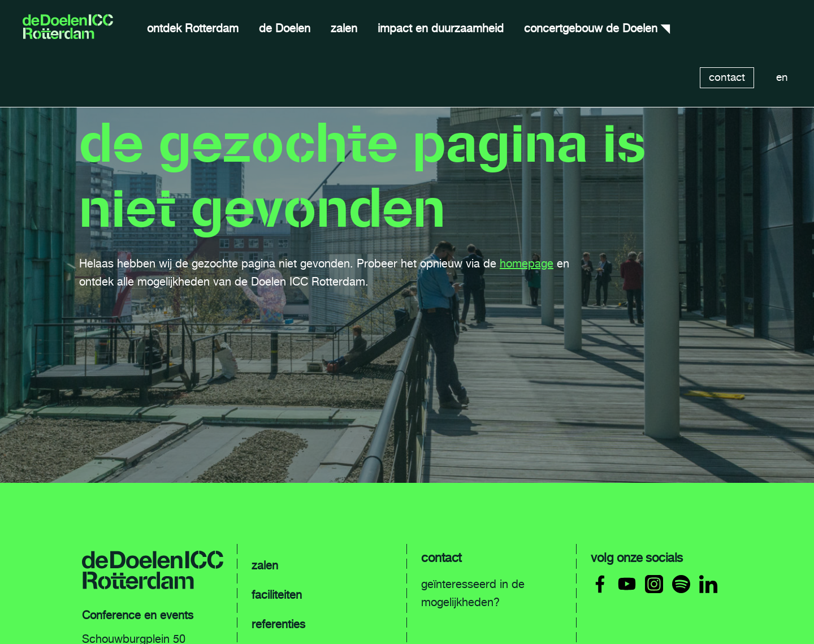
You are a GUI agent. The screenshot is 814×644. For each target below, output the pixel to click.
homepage (527, 263)
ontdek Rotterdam (193, 28)
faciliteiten (277, 595)
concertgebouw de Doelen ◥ (597, 28)
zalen (344, 28)
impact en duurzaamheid (441, 28)
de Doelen (285, 28)
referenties (278, 624)
